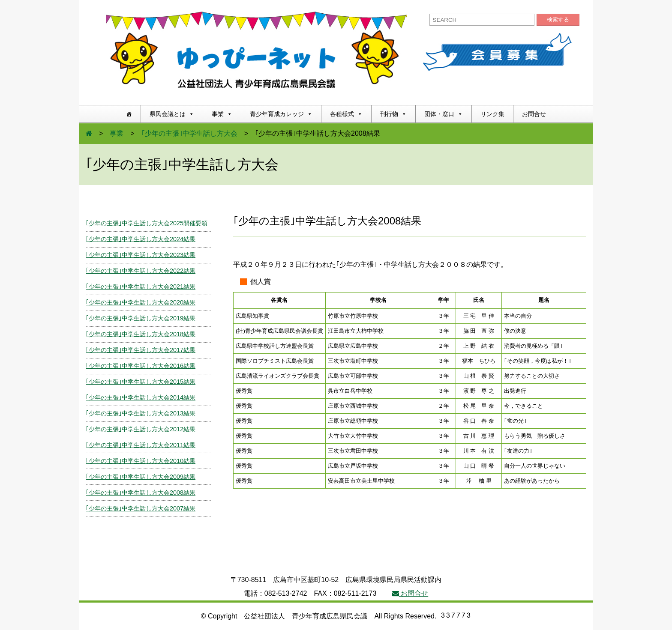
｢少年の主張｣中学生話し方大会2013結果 (141, 413)
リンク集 (492, 114)
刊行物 (393, 114)
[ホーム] (129, 114)
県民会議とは (172, 114)
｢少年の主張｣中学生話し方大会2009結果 (141, 477)
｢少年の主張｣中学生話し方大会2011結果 (141, 445)
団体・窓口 (444, 114)
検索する (558, 19)
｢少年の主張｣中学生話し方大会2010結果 (141, 461)
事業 (222, 114)
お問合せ (534, 114)
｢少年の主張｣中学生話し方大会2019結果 (141, 318)
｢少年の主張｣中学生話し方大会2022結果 (141, 271)
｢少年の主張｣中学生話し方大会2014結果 (141, 397)
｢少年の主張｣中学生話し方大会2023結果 (141, 255)
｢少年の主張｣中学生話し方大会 (189, 133)
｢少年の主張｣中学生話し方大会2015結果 (141, 382)
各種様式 (346, 114)
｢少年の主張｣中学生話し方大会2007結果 (141, 508)
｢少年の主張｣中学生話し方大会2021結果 (141, 287)
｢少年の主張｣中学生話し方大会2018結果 (141, 334)
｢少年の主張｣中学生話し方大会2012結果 (141, 429)
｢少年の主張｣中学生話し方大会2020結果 (141, 302)
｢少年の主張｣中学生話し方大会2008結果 (141, 493)
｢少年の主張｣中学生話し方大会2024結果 (141, 239)
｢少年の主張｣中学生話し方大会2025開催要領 (147, 223)
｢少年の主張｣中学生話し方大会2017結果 (141, 350)
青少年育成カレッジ (281, 114)
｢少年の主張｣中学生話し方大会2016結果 (141, 366)
